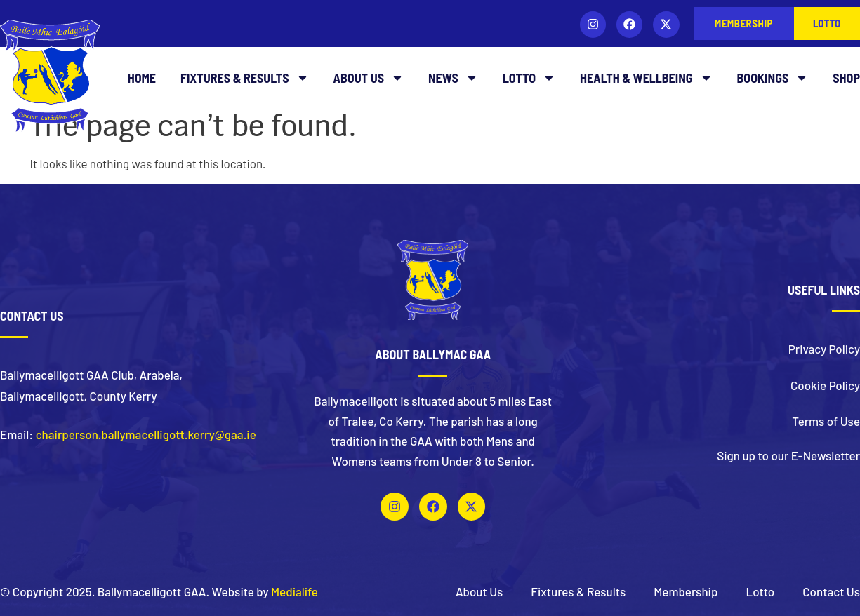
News (453, 78)
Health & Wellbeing (646, 78)
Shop (846, 78)
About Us (369, 78)
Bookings (773, 78)
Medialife (295, 591)
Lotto (529, 78)
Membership (686, 591)
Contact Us (831, 591)
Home (142, 78)
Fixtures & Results (245, 78)
